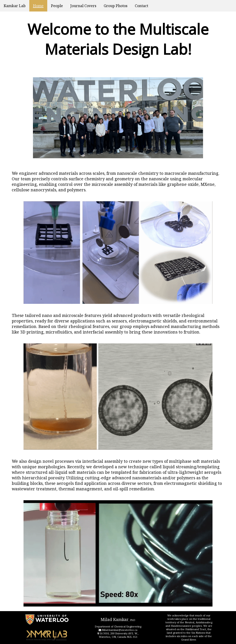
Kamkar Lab (15, 6)
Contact (142, 6)
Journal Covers (83, 6)
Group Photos (116, 6)
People (57, 6)
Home (38, 6)
